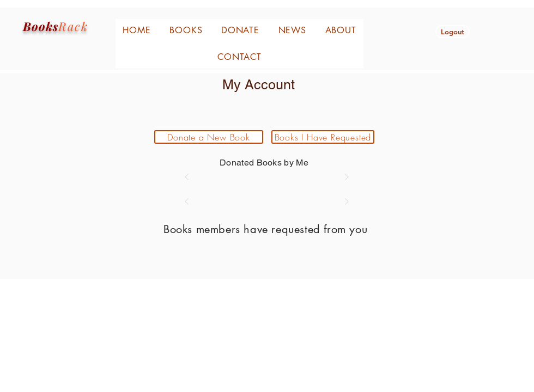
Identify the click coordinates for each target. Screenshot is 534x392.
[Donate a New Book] (209, 137)
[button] (453, 32)
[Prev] (187, 177)
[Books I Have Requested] (323, 137)
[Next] (346, 177)
